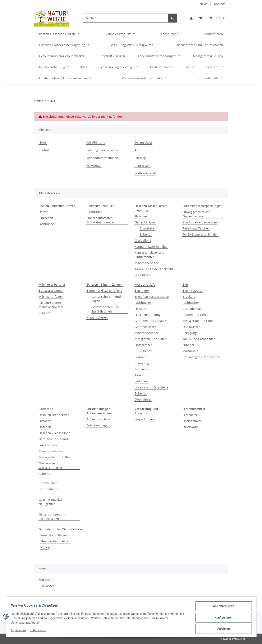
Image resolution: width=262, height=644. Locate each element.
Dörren (44, 212)
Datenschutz (143, 142)
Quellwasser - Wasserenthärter (50, 465)
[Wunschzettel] (201, 18)
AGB (138, 150)
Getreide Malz (192, 309)
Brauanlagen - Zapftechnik (201, 357)
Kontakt (219, 4)
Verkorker (141, 381)
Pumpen (141, 357)
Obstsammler (192, 421)
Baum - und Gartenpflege (104, 290)
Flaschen (141, 216)
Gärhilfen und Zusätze (150, 321)
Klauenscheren (97, 317)
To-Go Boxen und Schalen (201, 234)
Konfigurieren (222, 618)
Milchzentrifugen (51, 297)
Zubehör (146, 234)
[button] (191, 18)
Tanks (139, 375)
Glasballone (143, 240)
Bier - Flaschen (193, 290)
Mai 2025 (45, 580)
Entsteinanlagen (98, 425)
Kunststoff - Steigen (54, 535)
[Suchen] (125, 18)
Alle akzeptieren (222, 607)
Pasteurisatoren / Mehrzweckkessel (51, 305)
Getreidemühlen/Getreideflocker (61, 529)
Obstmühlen (143, 399)
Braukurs (189, 297)
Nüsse (45, 547)
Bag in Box (142, 290)
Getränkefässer (145, 222)
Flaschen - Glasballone (54, 433)
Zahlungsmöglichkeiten (103, 150)
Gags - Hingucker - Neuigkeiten (52, 502)
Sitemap (140, 158)
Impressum (143, 166)
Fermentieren (50, 489)
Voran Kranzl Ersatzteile (151, 387)
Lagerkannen (48, 445)
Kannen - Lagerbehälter (151, 246)
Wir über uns (96, 142)
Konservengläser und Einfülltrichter (150, 255)
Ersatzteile (147, 228)
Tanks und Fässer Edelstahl (154, 269)
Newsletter (94, 166)
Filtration (141, 309)
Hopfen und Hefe (195, 315)
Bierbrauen (95, 212)
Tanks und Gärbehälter (199, 339)
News (204, 4)
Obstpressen (144, 345)
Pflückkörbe (191, 427)
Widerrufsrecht (145, 173)
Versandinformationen (102, 158)
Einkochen (46, 218)
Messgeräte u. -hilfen (55, 541)
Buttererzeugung (51, 290)
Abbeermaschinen (99, 419)
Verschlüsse (143, 275)
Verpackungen (145, 419)
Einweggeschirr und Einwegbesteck (197, 214)
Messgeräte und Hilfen (151, 339)
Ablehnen (222, 629)
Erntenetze (190, 415)
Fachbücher (47, 224)
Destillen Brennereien (54, 415)
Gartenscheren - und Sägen (106, 299)
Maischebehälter (146, 263)
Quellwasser (191, 327)
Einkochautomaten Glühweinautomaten (101, 220)
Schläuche (142, 369)
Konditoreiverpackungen (200, 222)
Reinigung (142, 363)
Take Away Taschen (196, 228)
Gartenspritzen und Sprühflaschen (105, 309)
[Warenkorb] (217, 18)
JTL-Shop (240, 639)
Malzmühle (190, 351)
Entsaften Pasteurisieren (152, 297)
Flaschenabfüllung (148, 315)
